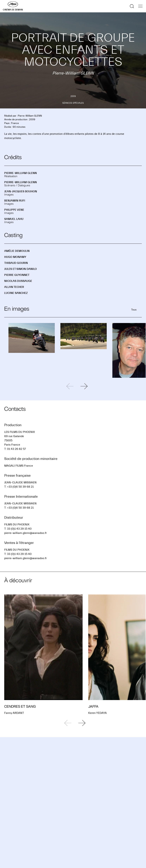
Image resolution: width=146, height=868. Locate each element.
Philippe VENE (14, 210)
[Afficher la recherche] (132, 6)
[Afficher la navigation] (140, 6)
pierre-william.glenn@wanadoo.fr (25, 533)
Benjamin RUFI (15, 201)
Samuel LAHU (14, 219)
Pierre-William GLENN (21, 173)
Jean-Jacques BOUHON (21, 191)
